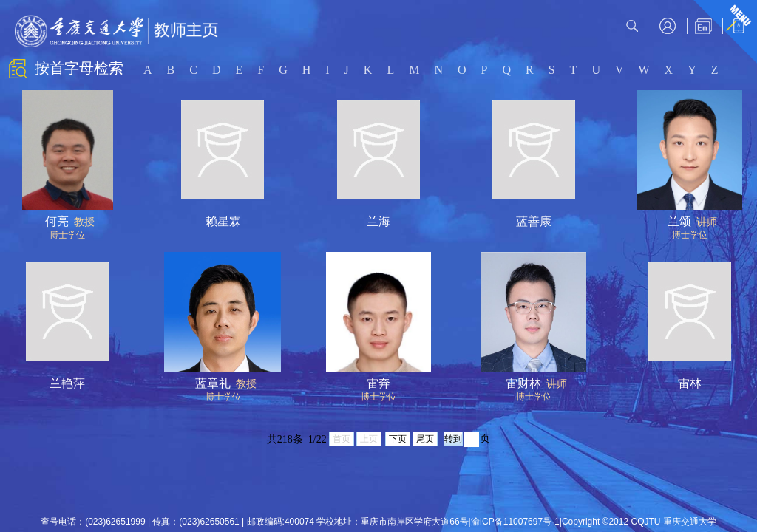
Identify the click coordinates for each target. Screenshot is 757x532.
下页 (398, 439)
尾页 (425, 439)
